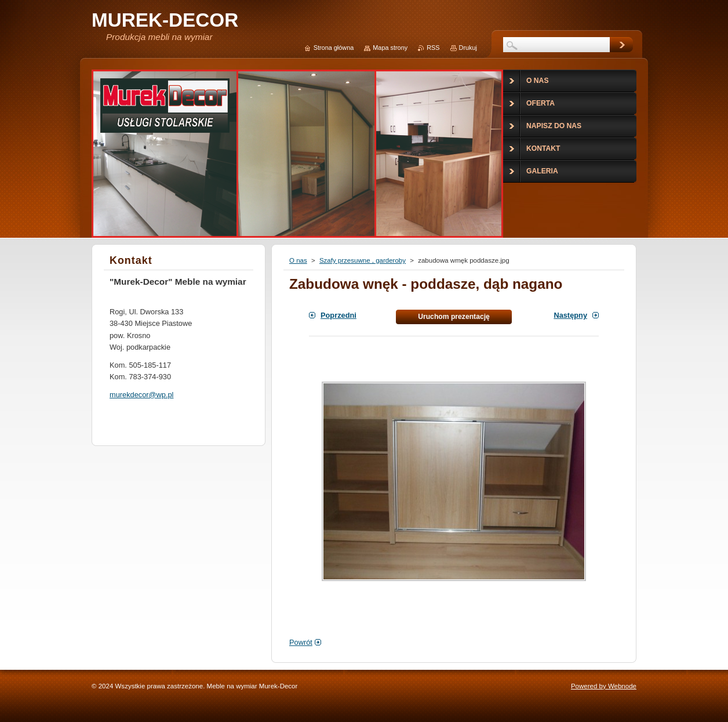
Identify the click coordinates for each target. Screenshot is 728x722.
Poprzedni (338, 315)
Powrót (301, 642)
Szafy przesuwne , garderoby (363, 260)
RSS (433, 48)
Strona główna (334, 48)
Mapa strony (390, 48)
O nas (298, 260)
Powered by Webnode (604, 686)
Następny (570, 315)
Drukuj (468, 48)
